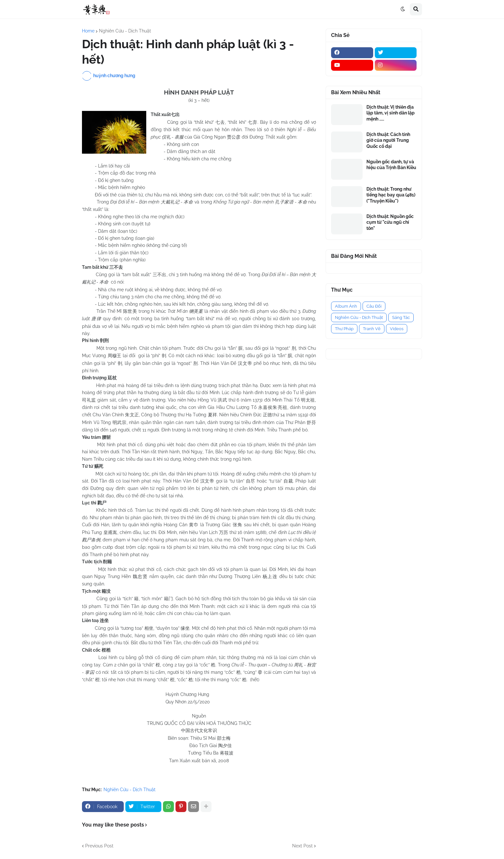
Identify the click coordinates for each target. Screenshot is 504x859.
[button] (403, 9)
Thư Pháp (344, 329)
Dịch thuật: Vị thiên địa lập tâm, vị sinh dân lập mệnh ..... (391, 113)
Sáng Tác (401, 317)
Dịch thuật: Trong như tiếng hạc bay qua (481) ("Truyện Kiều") (391, 195)
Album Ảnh (346, 306)
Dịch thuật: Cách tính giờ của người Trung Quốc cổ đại (388, 140)
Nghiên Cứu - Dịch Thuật (125, 31)
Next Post (302, 846)
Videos (397, 329)
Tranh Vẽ (372, 329)
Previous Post (99, 846)
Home (88, 31)
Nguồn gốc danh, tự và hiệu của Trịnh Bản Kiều (391, 165)
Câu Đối (374, 306)
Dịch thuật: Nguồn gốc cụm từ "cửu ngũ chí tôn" (390, 222)
